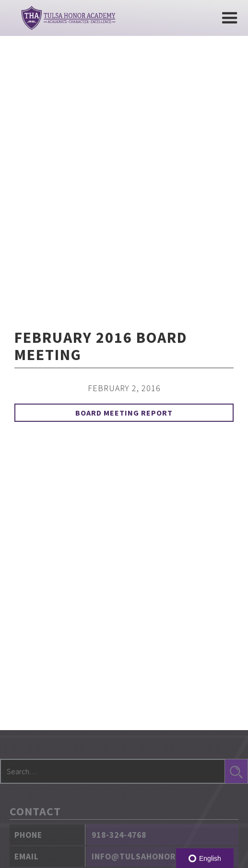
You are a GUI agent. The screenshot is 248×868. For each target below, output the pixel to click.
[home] (66, 18)
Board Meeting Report (124, 413)
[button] (230, 18)
